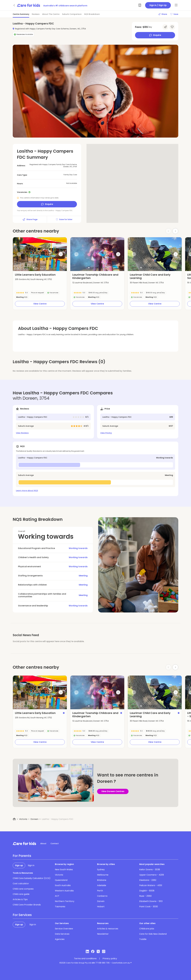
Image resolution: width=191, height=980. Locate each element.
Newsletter (103, 934)
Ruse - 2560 (145, 896)
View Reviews (22, 433)
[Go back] (14, 5)
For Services (22, 915)
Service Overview (64, 929)
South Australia (63, 885)
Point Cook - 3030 (149, 907)
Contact (55, 844)
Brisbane (102, 880)
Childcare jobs (147, 929)
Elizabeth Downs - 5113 (151, 901)
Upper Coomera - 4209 (152, 875)
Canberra (102, 896)
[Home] (14, 819)
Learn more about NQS (27, 491)
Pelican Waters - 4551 (151, 885)
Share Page (30, 219)
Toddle (143, 939)
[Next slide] (175, 231)
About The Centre (51, 14)
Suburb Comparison (72, 14)
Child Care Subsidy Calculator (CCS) (32, 878)
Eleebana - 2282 (148, 880)
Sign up (19, 865)
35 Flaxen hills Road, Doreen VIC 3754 (147, 283)
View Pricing (106, 433)
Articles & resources (108, 929)
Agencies (60, 939)
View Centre (40, 304)
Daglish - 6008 (147, 891)
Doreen (34, 819)
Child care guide (21, 894)
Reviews (36, 14)
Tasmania (60, 907)
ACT (57, 896)
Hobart (101, 907)
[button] (34, 268)
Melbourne (103, 875)
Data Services (62, 934)
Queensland (61, 880)
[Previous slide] (19, 254)
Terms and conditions (85, 959)
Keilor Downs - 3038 (150, 870)
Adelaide (102, 885)
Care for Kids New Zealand (153, 934)
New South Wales (64, 870)
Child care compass (23, 889)
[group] (40, 254)
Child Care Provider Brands (27, 905)
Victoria (23, 819)
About (43, 844)
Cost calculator (21, 884)
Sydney (101, 870)
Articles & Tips (20, 899)
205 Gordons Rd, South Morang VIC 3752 (33, 279)
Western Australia (64, 891)
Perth (100, 891)
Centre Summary (21, 14)
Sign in (31, 865)
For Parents (22, 856)
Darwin (101, 901)
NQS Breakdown (92, 14)
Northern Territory (65, 901)
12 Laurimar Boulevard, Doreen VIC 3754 (91, 283)
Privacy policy (110, 959)
